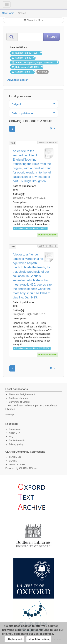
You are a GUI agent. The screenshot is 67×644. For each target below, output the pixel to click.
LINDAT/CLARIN (17, 465)
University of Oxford (19, 402)
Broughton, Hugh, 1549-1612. (29, 198)
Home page (15, 429)
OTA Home (8, 13)
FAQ (11, 437)
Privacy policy (16, 444)
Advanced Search (18, 80)
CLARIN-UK (15, 457)
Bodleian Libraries (18, 398)
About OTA (14, 433)
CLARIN (13, 461)
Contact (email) (17, 440)
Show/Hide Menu (34, 20)
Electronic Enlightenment (22, 394)
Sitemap (10, 415)
